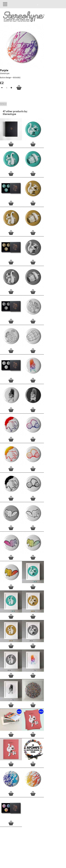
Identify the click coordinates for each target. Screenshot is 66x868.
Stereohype (5, 73)
